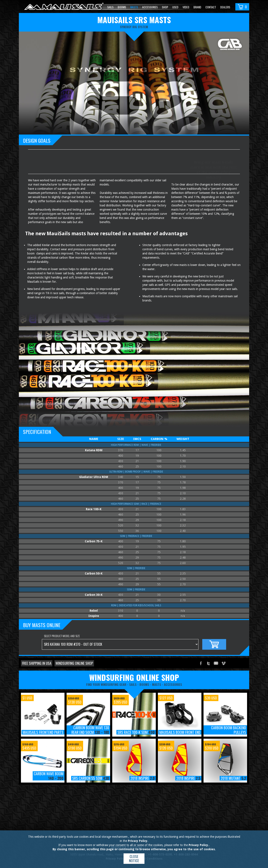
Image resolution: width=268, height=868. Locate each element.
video (186, 7)
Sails (110, 7)
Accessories (150, 7)
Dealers (225, 7)
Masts (134, 7)
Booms (122, 7)
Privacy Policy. (138, 841)
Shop (165, 7)
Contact (211, 7)
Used (175, 7)
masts (157, 684)
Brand (197, 7)
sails (133, 684)
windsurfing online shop (134, 677)
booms (144, 684)
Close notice (134, 858)
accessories (173, 684)
